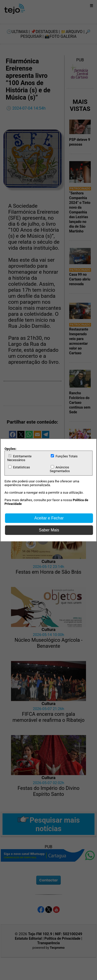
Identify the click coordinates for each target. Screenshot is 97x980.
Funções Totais (64, 456)
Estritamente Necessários (19, 458)
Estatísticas (19, 467)
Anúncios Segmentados (60, 469)
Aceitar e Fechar (49, 518)
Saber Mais (49, 530)
